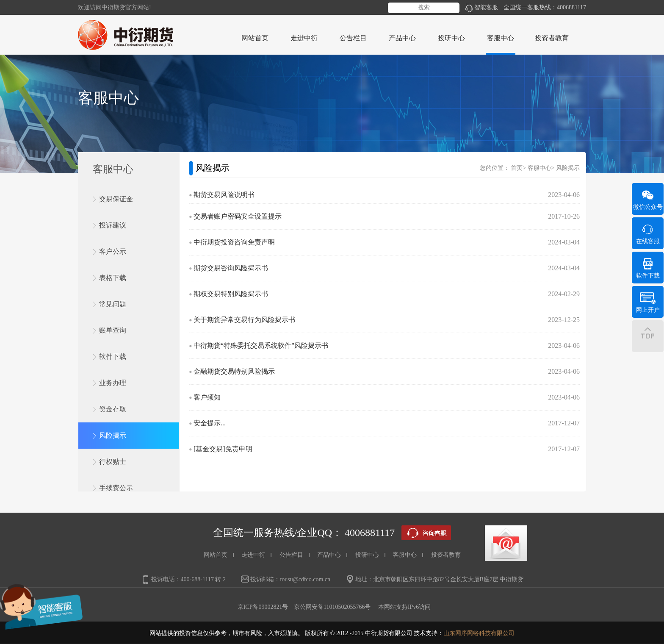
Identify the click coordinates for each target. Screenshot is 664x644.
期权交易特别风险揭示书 (231, 294)
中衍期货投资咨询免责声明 (234, 242)
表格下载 (113, 278)
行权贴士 (113, 462)
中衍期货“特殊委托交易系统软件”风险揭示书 (261, 346)
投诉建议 (113, 225)
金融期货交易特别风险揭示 (234, 371)
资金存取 (113, 409)
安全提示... (210, 423)
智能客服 (482, 7)
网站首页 (255, 38)
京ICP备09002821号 (263, 607)
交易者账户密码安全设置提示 (238, 216)
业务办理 (113, 383)
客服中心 (539, 168)
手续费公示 (116, 488)
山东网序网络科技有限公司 (479, 633)
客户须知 (207, 397)
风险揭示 (113, 435)
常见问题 (113, 304)
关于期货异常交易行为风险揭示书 (244, 320)
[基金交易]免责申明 (223, 449)
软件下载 (113, 357)
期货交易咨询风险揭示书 (231, 268)
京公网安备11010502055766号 (332, 607)
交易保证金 (116, 199)
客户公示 (113, 251)
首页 (517, 168)
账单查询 (113, 330)
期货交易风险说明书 (224, 195)
